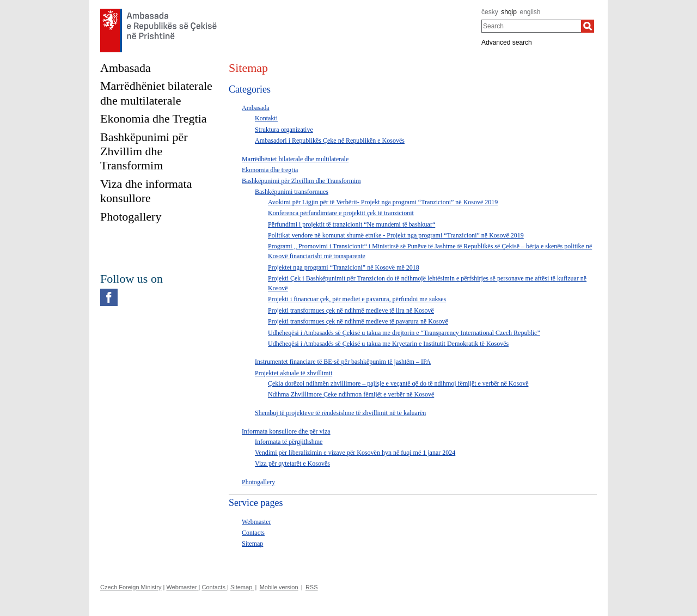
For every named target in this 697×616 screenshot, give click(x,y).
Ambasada (256, 108)
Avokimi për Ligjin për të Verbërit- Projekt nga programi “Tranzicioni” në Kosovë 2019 (383, 202)
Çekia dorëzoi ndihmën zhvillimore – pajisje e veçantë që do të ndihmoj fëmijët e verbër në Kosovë (398, 383)
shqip (509, 12)
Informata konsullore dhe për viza (286, 431)
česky (490, 12)
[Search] (588, 26)
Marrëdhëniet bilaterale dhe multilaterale (295, 159)
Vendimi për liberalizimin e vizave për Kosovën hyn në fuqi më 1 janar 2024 (355, 453)
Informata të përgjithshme (289, 442)
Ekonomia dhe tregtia (270, 170)
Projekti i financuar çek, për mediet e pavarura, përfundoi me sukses (357, 299)
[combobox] (531, 26)
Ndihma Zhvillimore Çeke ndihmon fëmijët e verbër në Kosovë (351, 394)
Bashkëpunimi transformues (292, 192)
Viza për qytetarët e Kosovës (292, 463)
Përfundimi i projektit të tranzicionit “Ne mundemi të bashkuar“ (351, 224)
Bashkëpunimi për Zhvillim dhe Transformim (301, 181)
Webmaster (256, 522)
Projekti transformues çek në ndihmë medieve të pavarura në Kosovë (358, 321)
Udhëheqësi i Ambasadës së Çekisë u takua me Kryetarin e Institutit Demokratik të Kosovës (388, 344)
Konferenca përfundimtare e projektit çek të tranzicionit (341, 213)
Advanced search (507, 42)
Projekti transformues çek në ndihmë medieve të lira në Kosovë (351, 310)
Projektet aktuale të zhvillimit (294, 373)
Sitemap (252, 544)
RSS (312, 587)
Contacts (253, 533)
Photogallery (258, 482)
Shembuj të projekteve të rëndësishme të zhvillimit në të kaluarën (340, 413)
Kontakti (266, 118)
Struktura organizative (284, 130)
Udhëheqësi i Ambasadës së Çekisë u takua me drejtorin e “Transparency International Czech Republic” (404, 333)
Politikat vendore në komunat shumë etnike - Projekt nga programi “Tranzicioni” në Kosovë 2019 (396, 235)
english (530, 12)
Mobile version (279, 587)
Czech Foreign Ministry (131, 587)
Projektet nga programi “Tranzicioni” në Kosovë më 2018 (344, 267)
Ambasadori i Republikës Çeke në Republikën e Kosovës (330, 141)
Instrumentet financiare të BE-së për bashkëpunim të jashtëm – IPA (343, 362)
